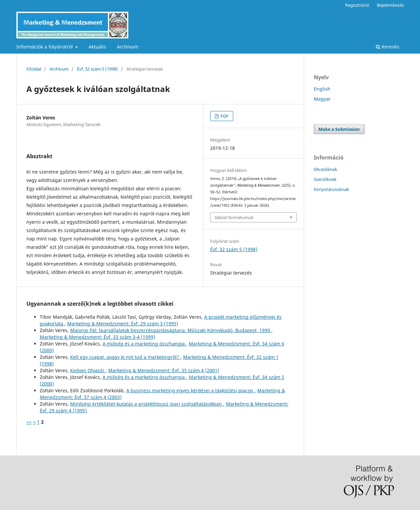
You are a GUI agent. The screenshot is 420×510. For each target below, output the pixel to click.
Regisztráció (357, 5)
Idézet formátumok (234, 217)
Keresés (388, 47)
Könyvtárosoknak (331, 189)
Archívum (128, 47)
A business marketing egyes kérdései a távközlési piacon (190, 390)
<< (29, 422)
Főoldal (34, 69)
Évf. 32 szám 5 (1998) (97, 69)
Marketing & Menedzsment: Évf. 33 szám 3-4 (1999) (97, 337)
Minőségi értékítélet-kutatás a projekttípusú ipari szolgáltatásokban (147, 404)
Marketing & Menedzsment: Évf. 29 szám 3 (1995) (123, 324)
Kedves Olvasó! (88, 370)
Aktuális (97, 47)
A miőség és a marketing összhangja (144, 344)
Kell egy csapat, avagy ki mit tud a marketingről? (125, 357)
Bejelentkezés (390, 5)
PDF (224, 116)
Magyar (322, 99)
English (322, 89)
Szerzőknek (325, 179)
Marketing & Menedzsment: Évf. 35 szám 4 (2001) (164, 370)
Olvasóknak (325, 169)
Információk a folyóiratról (45, 47)
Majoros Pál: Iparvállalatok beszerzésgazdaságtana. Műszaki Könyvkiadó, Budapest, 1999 (171, 330)
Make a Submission (339, 129)
